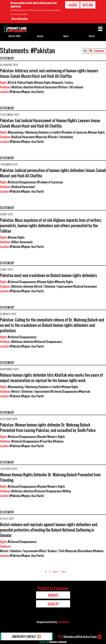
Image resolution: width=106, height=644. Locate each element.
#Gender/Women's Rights (51, 437)
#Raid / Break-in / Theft (52, 551)
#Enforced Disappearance (48, 342)
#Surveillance (85, 551)
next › (56, 572)
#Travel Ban (46, 441)
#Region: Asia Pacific (33, 92)
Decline (88, 5)
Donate (40, 36)
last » (64, 572)
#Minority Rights (64, 282)
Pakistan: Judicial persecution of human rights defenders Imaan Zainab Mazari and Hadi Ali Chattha (53, 173)
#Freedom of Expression (74, 132)
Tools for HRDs (14, 36)
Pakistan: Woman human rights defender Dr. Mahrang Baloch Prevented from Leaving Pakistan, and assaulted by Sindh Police (48, 427)
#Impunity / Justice (62, 83)
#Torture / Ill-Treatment (71, 87)
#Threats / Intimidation (60, 137)
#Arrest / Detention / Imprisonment (53, 286)
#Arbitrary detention (22, 87)
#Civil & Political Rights (21, 83)
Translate (99, 51)
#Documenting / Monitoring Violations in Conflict (34, 132)
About (66, 36)
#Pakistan (15, 92)
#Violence (58, 441)
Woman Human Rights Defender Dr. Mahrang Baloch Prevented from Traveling (50, 477)
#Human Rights (43, 83)
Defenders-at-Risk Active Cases (77, 637)
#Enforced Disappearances (22, 182)
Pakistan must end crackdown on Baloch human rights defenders (48, 275)
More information (20, 19)
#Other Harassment (22, 242)
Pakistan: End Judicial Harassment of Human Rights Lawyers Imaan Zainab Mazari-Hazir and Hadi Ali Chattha (50, 123)
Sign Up (53, 604)
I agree (72, 5)
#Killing (67, 491)
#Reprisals (41, 137)
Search (92, 36)
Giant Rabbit (63, 622)
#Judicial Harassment (46, 87)
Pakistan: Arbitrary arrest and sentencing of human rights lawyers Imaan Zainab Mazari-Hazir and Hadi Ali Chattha (49, 73)
